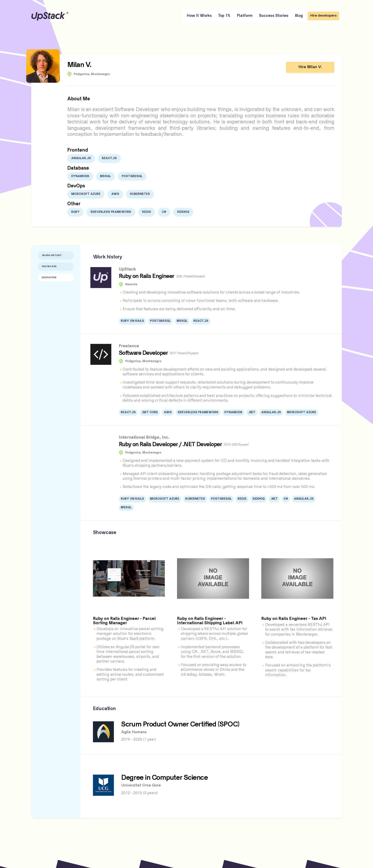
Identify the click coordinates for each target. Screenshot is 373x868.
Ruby (75, 212)
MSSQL (105, 176)
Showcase (49, 267)
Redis (147, 212)
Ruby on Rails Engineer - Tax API (294, 619)
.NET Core (150, 412)
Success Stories (274, 16)
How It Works (199, 16)
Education (49, 278)
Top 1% (224, 16)
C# (164, 212)
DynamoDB (80, 176)
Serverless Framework (111, 212)
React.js (109, 158)
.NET (252, 412)
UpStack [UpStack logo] (50, 16)
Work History (52, 256)
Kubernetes (140, 194)
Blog (299, 16)
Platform (245, 16)
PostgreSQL (132, 176)
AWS (115, 194)
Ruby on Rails (132, 321)
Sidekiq (183, 212)
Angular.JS (81, 158)
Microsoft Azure (86, 194)
